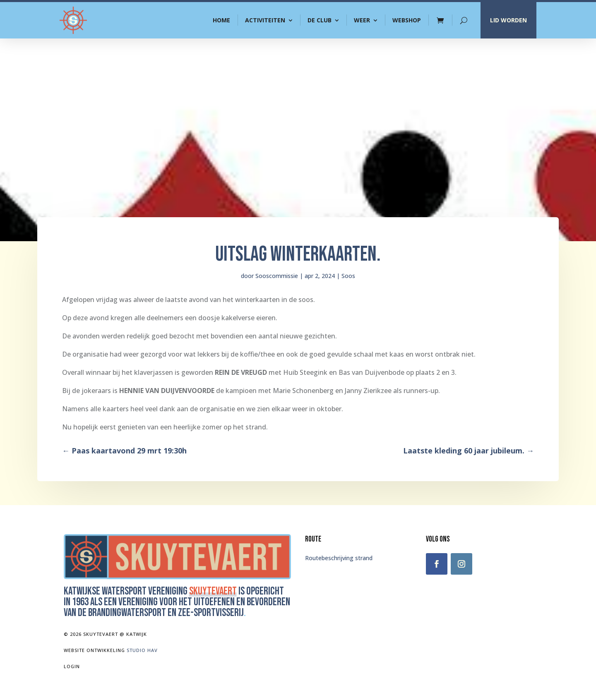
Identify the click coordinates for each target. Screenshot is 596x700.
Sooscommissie (277, 276)
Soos (348, 276)
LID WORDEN (508, 20)
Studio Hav (142, 650)
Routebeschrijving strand (339, 558)
